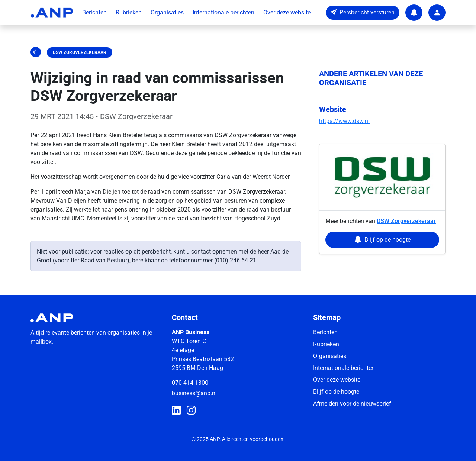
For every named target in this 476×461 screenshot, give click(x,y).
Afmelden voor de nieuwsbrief (352, 404)
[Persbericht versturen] (363, 13)
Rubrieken (129, 12)
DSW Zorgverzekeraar (80, 52)
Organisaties (167, 12)
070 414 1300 (190, 383)
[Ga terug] (36, 52)
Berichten (94, 12)
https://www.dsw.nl (344, 121)
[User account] (437, 13)
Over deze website (287, 12)
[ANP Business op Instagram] (191, 410)
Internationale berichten (223, 12)
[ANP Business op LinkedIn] (176, 410)
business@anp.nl (194, 393)
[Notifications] (414, 13)
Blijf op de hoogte (336, 392)
